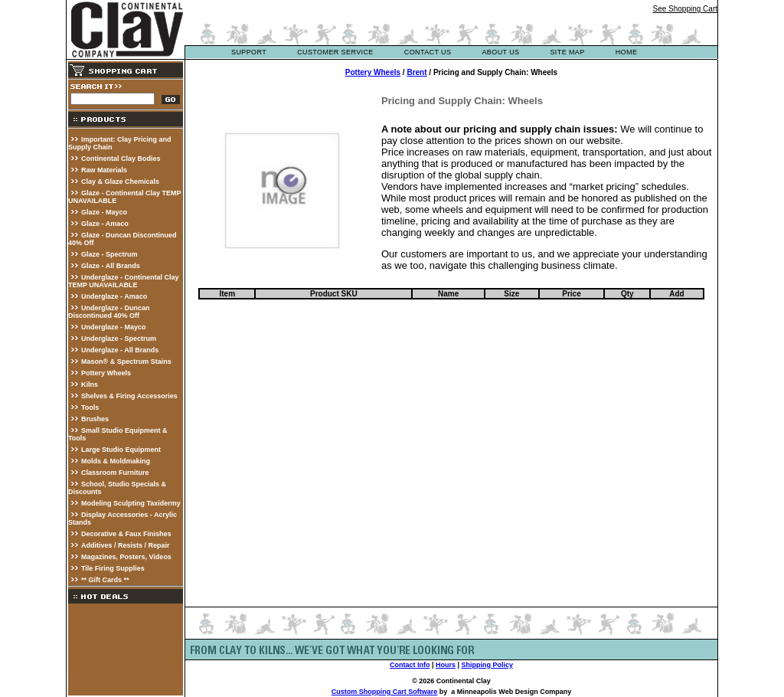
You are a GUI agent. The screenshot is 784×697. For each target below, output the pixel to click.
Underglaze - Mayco (114, 327)
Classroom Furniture (115, 473)
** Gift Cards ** (105, 580)
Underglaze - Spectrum (119, 339)
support (249, 52)
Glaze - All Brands (111, 266)
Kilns (90, 384)
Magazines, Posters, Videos (126, 557)
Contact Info (410, 665)
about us (500, 52)
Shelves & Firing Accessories (129, 396)
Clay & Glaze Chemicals (120, 182)
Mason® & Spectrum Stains (126, 362)
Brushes (95, 419)
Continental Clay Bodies (121, 159)
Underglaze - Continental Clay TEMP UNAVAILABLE (124, 281)
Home (627, 52)
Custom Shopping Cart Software (385, 692)
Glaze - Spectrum (109, 254)
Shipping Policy (488, 665)
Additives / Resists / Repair (126, 545)
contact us (428, 52)
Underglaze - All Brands (120, 350)
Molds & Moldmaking (116, 461)
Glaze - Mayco (104, 212)
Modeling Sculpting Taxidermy (131, 503)
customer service (335, 52)
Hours (446, 665)
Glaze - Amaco (105, 224)
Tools (90, 407)
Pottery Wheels (106, 373)
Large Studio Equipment (121, 450)
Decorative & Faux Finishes (126, 534)
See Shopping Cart (685, 9)
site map (567, 52)
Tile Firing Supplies (113, 568)
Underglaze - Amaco (114, 296)
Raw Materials (104, 170)
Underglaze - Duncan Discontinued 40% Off (109, 312)
